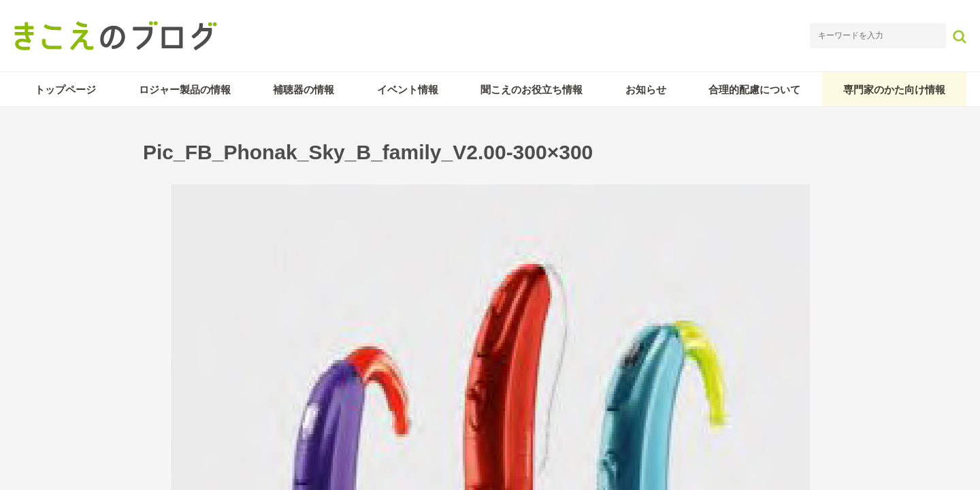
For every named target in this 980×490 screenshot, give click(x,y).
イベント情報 (408, 89)
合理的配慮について (754, 89)
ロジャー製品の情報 (185, 89)
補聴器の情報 (304, 89)
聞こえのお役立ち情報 (532, 89)
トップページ (65, 89)
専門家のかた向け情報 (894, 89)
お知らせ (646, 89)
